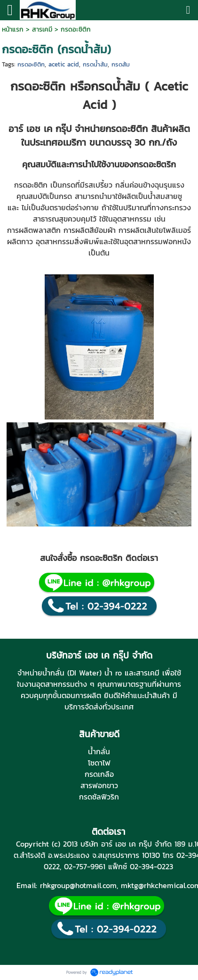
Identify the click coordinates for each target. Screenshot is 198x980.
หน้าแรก (13, 29)
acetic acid (64, 64)
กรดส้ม (121, 64)
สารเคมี (42, 29)
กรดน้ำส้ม (95, 64)
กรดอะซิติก (31, 64)
